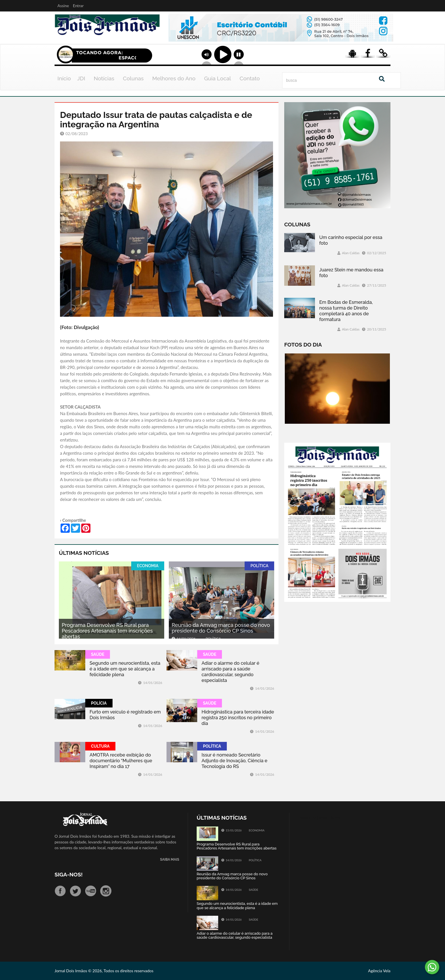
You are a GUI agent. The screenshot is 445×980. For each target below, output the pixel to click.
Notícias (104, 78)
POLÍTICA (259, 566)
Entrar (78, 6)
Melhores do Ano (174, 78)
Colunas (133, 78)
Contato (250, 78)
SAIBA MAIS (170, 860)
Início (64, 78)
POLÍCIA (99, 703)
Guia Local (218, 78)
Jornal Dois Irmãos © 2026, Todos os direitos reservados (104, 971)
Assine (63, 6)
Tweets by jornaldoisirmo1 (321, 817)
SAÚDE (98, 654)
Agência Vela (379, 971)
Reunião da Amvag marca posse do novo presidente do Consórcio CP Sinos (221, 628)
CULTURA (100, 746)
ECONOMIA (148, 566)
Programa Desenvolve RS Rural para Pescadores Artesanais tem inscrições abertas (107, 631)
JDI (81, 78)
